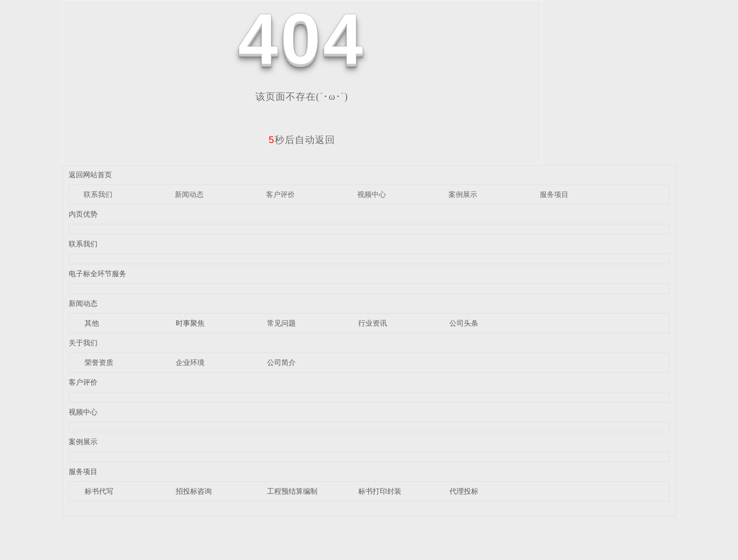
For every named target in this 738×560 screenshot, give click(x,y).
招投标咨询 (194, 491)
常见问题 (281, 323)
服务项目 (554, 194)
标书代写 (99, 491)
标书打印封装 (380, 491)
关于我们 (83, 343)
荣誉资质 (99, 362)
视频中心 (372, 194)
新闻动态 (189, 194)
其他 (92, 323)
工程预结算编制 (292, 491)
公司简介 (281, 362)
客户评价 (280, 194)
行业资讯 (373, 323)
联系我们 (98, 194)
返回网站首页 (90, 175)
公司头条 (464, 323)
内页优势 (83, 214)
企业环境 (190, 362)
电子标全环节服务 (97, 274)
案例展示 (463, 194)
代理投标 (464, 491)
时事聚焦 (190, 323)
